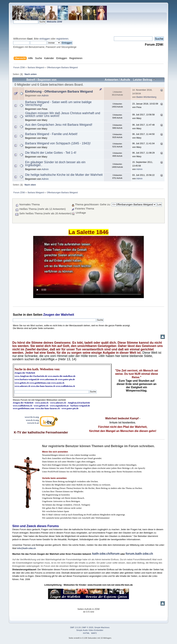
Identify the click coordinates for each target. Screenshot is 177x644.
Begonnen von (47, 80)
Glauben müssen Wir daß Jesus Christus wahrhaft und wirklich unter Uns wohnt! (63, 115)
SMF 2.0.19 (75, 627)
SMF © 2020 (88, 627)
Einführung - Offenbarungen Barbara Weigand (59, 92)
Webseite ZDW (54, 22)
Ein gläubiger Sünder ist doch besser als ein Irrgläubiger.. (55, 164)
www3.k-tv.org (32, 417)
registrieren (62, 39)
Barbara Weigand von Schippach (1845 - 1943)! (58, 143)
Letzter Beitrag (144, 80)
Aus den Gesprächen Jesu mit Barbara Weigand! (59, 125)
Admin (45, 96)
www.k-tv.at (33, 423)
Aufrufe (125, 80)
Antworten (111, 80)
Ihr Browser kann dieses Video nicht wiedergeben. (88, 267)
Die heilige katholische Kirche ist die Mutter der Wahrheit (64, 175)
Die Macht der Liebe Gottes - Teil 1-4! (51, 153)
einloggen (45, 39)
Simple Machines (102, 627)
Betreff (31, 80)
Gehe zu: (105, 204)
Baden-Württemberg (146, 97)
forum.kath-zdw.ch (139, 554)
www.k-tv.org (32, 420)
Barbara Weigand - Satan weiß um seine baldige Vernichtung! (58, 104)
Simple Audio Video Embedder (90, 630)
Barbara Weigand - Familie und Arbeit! (51, 134)
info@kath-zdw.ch (26, 548)
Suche (17, 315)
